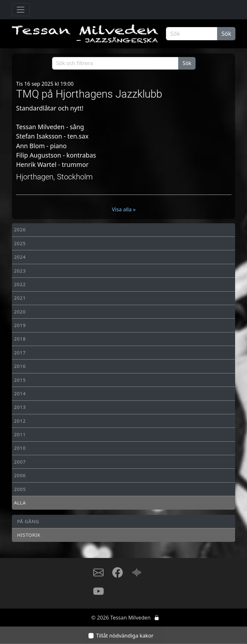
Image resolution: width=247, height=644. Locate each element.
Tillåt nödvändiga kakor (125, 636)
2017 (20, 352)
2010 (20, 448)
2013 (20, 407)
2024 (20, 257)
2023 (20, 271)
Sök (226, 34)
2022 (20, 284)
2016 (20, 366)
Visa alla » (124, 209)
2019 (20, 325)
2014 (20, 393)
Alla (20, 503)
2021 (20, 298)
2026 (20, 229)
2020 (20, 312)
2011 (20, 434)
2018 (20, 339)
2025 (20, 243)
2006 (20, 475)
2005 (20, 489)
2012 (20, 421)
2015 (20, 380)
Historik (29, 535)
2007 (20, 462)
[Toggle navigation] (21, 10)
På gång (28, 521)
